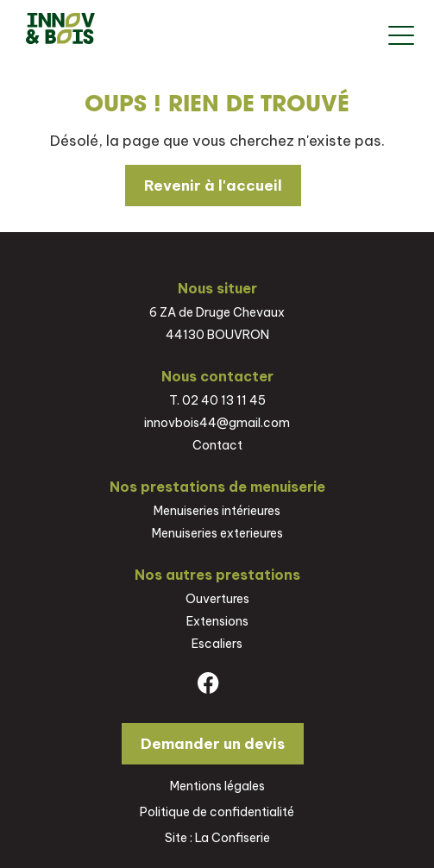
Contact (217, 445)
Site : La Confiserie (217, 838)
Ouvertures (217, 599)
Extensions (217, 621)
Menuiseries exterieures (217, 533)
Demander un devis (213, 744)
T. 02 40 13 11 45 (217, 400)
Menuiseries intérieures (217, 511)
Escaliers (217, 644)
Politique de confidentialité (217, 812)
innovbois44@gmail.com (217, 423)
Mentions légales (217, 786)
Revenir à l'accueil (213, 186)
